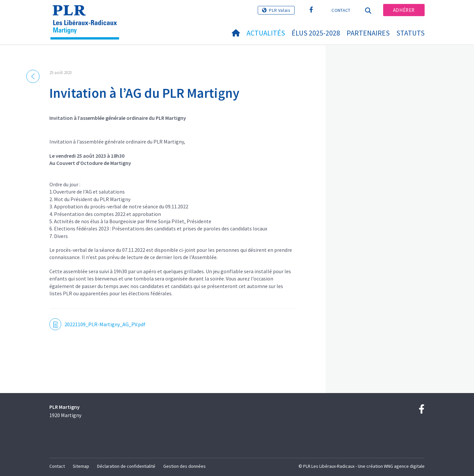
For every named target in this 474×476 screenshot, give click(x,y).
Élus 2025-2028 (316, 33)
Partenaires (368, 33)
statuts (410, 33)
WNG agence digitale (404, 466)
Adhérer (404, 10)
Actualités (266, 33)
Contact (341, 10)
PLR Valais (280, 10)
